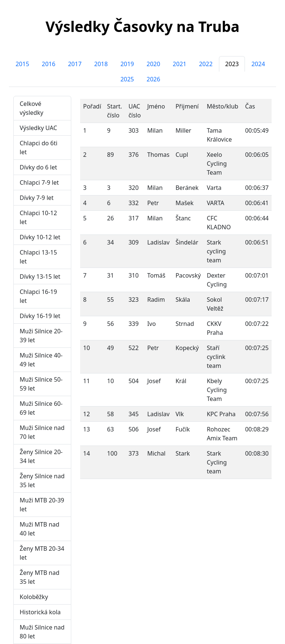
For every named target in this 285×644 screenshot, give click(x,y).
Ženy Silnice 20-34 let (41, 456)
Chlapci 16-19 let (38, 296)
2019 (127, 64)
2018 (101, 64)
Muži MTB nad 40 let (40, 529)
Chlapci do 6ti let (39, 148)
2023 (232, 64)
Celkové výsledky (32, 108)
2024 (258, 64)
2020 (153, 64)
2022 (206, 64)
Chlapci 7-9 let (39, 182)
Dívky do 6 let (38, 167)
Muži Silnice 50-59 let (41, 384)
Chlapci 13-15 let (38, 257)
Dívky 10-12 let (40, 237)
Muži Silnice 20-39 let (41, 336)
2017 (75, 64)
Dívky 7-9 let (37, 198)
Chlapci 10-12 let (38, 217)
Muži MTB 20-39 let (42, 505)
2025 (127, 79)
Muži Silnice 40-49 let (41, 360)
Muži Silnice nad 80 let (42, 632)
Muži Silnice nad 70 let (42, 432)
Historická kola (40, 612)
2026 (153, 79)
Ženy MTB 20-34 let (42, 553)
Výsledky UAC (38, 128)
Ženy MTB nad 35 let (40, 577)
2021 (180, 64)
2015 (22, 64)
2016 (49, 64)
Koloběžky (34, 597)
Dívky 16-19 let (40, 316)
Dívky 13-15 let (40, 276)
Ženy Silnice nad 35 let (42, 480)
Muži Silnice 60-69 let (41, 408)
